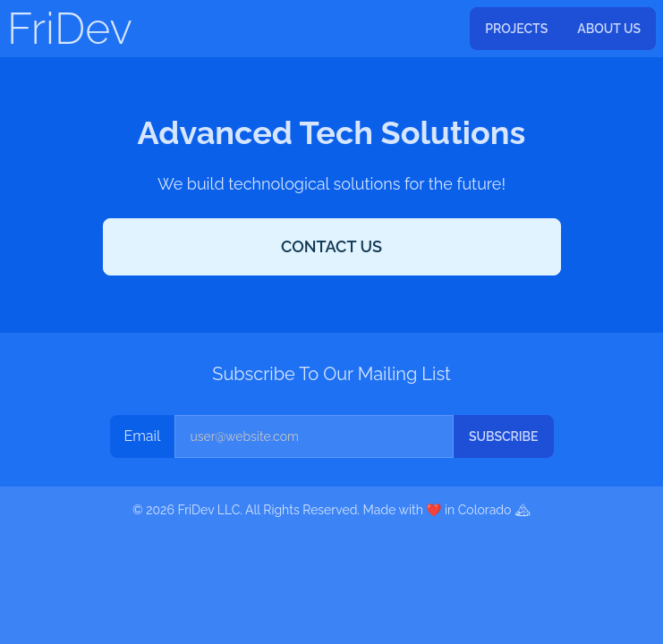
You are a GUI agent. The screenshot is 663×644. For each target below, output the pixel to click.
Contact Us (331, 246)
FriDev (70, 29)
